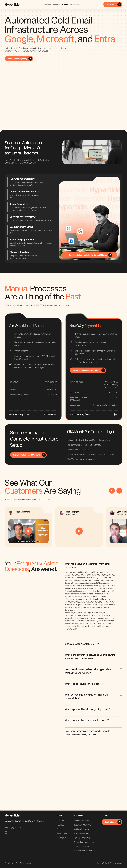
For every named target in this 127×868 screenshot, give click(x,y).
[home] (12, 4)
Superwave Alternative (82, 825)
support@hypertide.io (13, 828)
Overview (47, 4)
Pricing (65, 4)
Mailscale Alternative (82, 833)
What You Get (62, 833)
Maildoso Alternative (82, 829)
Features (56, 4)
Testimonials (75, 4)
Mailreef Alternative (81, 821)
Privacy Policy (102, 863)
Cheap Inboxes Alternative (84, 842)
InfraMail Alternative (81, 846)
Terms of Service (116, 863)
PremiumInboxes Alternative (85, 851)
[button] (112, 491)
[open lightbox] (29, 531)
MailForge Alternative (82, 838)
